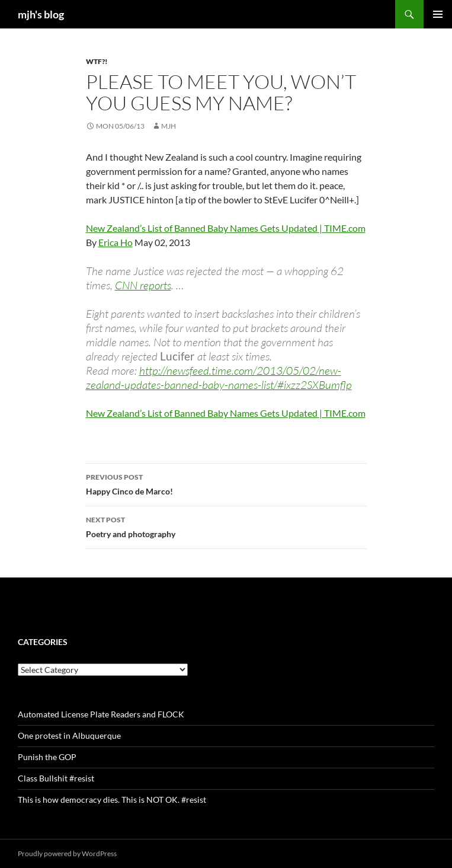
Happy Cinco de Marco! (226, 483)
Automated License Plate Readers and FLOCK (101, 714)
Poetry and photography (226, 526)
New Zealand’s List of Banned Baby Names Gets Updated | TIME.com (226, 228)
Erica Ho (116, 242)
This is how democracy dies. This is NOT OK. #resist (112, 800)
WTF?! (97, 61)
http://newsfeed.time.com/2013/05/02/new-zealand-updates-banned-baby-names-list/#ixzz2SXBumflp (219, 378)
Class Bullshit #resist (56, 778)
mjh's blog (41, 14)
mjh (169, 126)
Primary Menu (438, 14)
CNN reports (143, 285)
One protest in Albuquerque (69, 735)
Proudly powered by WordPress (67, 853)
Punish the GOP (47, 757)
